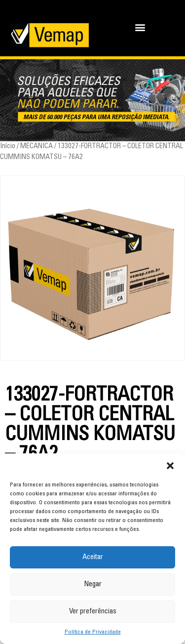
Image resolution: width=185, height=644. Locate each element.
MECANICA (37, 146)
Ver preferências (93, 612)
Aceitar (93, 557)
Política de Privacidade (93, 632)
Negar (93, 584)
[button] (170, 466)
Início (8, 146)
